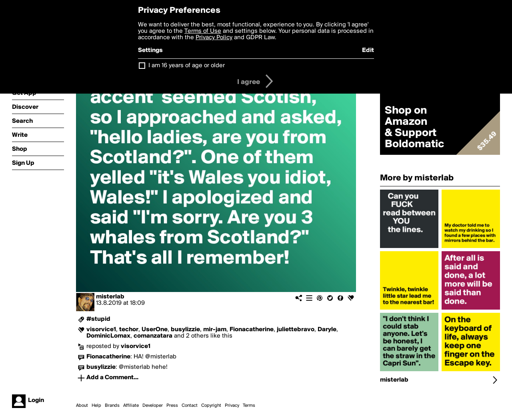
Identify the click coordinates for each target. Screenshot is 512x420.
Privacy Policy (214, 38)
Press (172, 406)
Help (96, 406)
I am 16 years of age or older (187, 66)
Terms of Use (203, 31)
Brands (112, 406)
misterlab (110, 297)
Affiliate (131, 406)
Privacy (232, 406)
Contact (190, 406)
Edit (368, 50)
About (82, 406)
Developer (153, 406)
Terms (249, 406)
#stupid (98, 319)
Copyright (211, 406)
